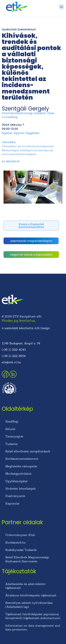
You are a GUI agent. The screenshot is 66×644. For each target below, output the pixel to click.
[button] (61, 7)
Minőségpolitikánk (18, 474)
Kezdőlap (12, 421)
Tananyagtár (14, 436)
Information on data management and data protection (33, 627)
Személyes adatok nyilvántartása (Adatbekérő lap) (29, 605)
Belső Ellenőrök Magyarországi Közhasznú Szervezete (27, 559)
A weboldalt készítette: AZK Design (26, 328)
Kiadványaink (15, 496)
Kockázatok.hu (15, 542)
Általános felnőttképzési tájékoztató (31, 595)
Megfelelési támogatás (21, 466)
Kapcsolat (12, 503)
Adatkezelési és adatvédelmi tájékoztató (25, 586)
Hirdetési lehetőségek (21, 489)
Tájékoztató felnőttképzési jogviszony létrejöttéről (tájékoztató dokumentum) (33, 616)
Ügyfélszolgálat (16, 481)
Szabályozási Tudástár (21, 550)
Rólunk (10, 429)
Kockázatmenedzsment (22, 459)
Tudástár (12, 444)
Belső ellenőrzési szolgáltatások (28, 451)
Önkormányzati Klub (20, 535)
